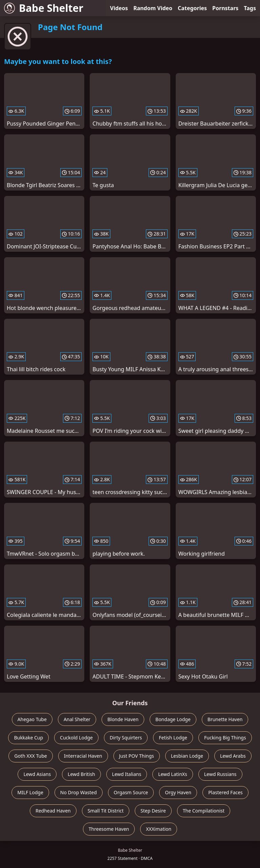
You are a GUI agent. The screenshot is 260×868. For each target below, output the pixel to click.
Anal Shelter (77, 719)
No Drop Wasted (79, 792)
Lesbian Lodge (187, 756)
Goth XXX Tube (31, 756)
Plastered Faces (225, 792)
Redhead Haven (53, 811)
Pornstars (225, 8)
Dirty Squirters (126, 738)
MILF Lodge (30, 792)
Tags (250, 8)
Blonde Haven (123, 719)
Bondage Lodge (173, 719)
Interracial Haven (83, 756)
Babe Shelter (44, 8)
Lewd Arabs (233, 756)
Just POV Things (137, 756)
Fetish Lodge (173, 738)
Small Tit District (106, 811)
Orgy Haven (178, 792)
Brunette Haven (225, 719)
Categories (192, 8)
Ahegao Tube (32, 719)
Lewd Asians (37, 774)
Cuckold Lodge (76, 738)
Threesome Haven (109, 829)
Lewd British (81, 774)
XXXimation (159, 829)
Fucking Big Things (225, 738)
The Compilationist (204, 811)
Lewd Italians (127, 774)
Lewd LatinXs (173, 774)
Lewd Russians (220, 774)
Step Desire (153, 811)
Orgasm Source (131, 792)
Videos (119, 8)
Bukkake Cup (28, 738)
